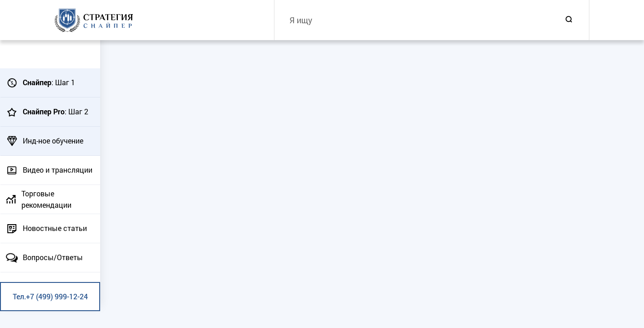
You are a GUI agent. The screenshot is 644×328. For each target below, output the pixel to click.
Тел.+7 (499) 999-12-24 (50, 296)
